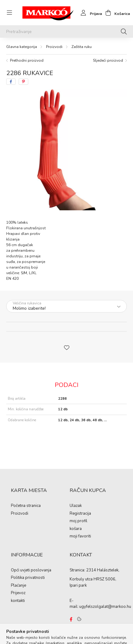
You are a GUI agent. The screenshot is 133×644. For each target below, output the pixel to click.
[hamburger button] (9, 13)
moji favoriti (80, 537)
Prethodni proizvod (27, 60)
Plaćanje (18, 586)
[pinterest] (23, 82)
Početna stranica (26, 506)
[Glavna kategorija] (22, 47)
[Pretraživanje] (66, 31)
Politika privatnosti (28, 578)
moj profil (78, 521)
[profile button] (90, 13)
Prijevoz (18, 593)
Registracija (80, 514)
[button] (66, 347)
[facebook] (11, 82)
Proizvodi (54, 47)
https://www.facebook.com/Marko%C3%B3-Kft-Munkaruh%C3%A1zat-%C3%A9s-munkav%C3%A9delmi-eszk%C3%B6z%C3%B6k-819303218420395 (71, 619)
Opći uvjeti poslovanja (31, 570)
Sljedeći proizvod (108, 60)
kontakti (18, 601)
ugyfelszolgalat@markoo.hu (105, 607)
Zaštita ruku (82, 47)
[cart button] (116, 13)
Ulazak (76, 506)
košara (76, 529)
